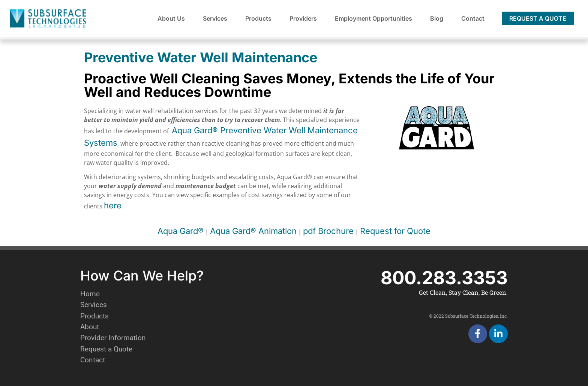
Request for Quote (395, 231)
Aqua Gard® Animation (253, 231)
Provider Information (113, 338)
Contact (473, 18)
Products (258, 18)
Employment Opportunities (373, 18)
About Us (171, 18)
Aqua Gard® (181, 231)
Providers (303, 18)
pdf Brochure (328, 231)
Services (215, 18)
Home (90, 294)
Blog (437, 18)
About (90, 327)
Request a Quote (106, 349)
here (113, 205)
